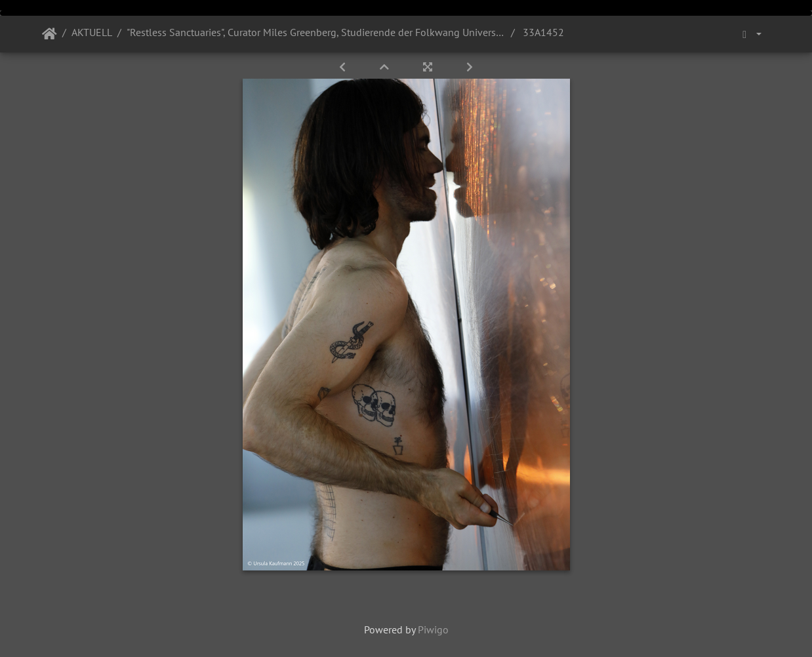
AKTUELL (92, 32)
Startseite (50, 34)
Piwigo (433, 629)
